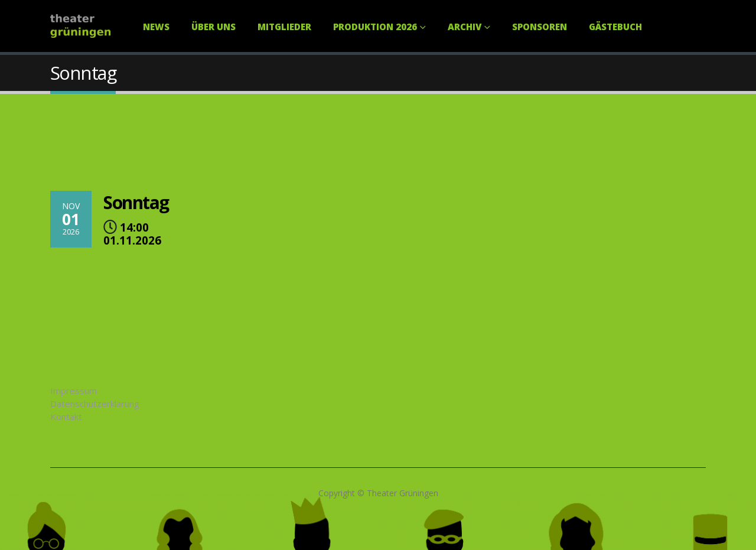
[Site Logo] (80, 26)
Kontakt (66, 416)
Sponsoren (540, 27)
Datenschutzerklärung (95, 403)
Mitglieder (284, 27)
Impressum (74, 390)
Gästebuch (615, 27)
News (156, 27)
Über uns (214, 27)
